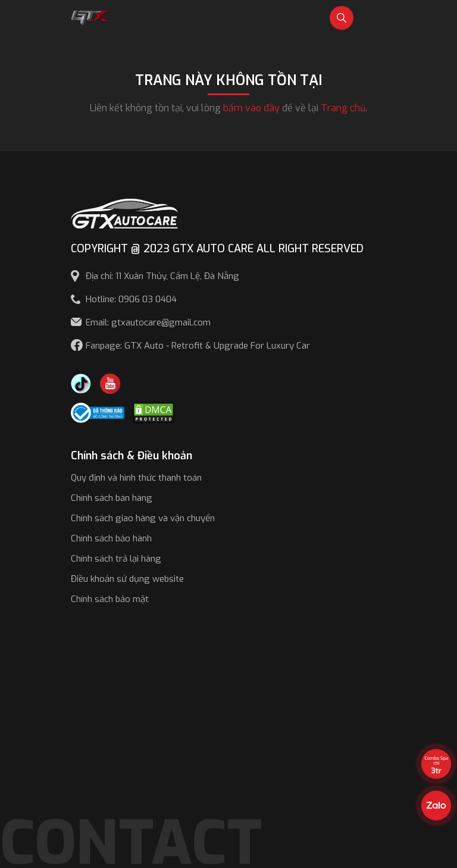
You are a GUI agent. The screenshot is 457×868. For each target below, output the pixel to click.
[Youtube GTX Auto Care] (110, 383)
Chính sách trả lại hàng (116, 559)
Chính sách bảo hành (111, 538)
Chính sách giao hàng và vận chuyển (143, 518)
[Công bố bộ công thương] (98, 412)
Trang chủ (343, 108)
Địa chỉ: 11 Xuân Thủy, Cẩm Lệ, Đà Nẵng (162, 276)
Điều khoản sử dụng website (127, 579)
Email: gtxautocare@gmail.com (148, 322)
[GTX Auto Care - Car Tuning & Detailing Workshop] (91, 17)
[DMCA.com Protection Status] (154, 412)
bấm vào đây (251, 108)
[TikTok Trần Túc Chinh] (81, 383)
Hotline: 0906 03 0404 (131, 299)
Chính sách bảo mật (110, 599)
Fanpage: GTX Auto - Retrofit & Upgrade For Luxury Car (198, 346)
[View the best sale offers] (436, 764)
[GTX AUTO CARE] (124, 213)
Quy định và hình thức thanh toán (136, 478)
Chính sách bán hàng (112, 498)
